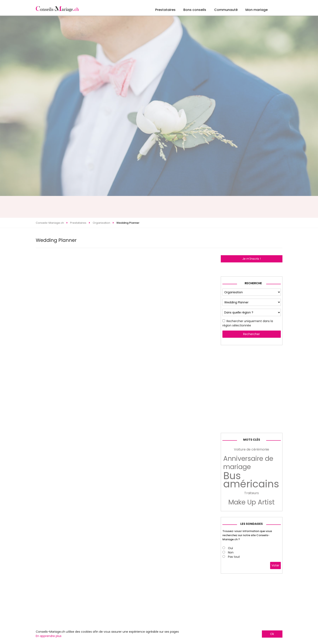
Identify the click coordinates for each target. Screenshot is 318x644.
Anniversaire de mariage (248, 463)
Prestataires (165, 10)
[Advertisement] (159, 207)
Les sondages (252, 524)
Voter (275, 565)
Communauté (226, 10)
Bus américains (251, 480)
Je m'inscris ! (252, 259)
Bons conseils (195, 10)
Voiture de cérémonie (252, 449)
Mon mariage (257, 10)
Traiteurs (252, 493)
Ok (272, 634)
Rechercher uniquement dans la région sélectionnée (248, 323)
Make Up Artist (252, 502)
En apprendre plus (49, 636)
